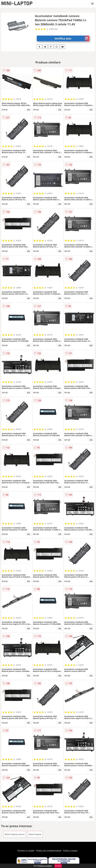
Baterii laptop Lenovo (15, 834)
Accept (58, 866)
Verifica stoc (72, 38)
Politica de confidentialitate (49, 851)
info (28, 109)
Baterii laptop (35, 834)
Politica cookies (70, 851)
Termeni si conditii (26, 851)
